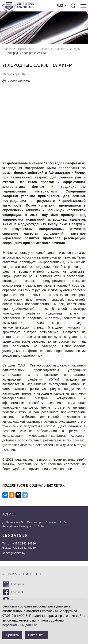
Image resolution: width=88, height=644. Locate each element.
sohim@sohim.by (14, 553)
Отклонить (36, 635)
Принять (12, 635)
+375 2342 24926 (24, 544)
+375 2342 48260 (24, 548)
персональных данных (19, 625)
